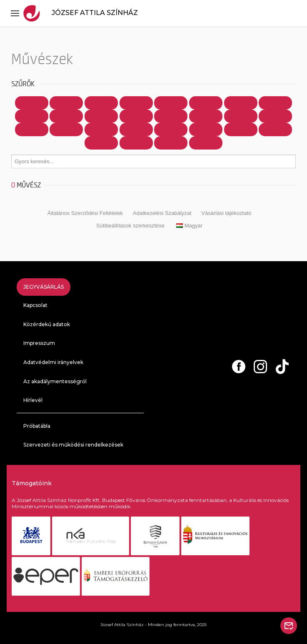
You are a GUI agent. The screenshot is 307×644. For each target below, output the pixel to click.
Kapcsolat (35, 305)
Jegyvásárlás (44, 287)
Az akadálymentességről (55, 381)
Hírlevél (33, 400)
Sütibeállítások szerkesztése (130, 226)
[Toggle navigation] (15, 13)
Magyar (189, 226)
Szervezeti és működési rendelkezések (73, 445)
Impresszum (39, 343)
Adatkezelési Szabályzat (162, 213)
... (206, 143)
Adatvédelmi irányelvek (53, 362)
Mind (32, 103)
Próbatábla (37, 426)
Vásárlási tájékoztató (226, 213)
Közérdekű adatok (47, 324)
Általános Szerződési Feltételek (85, 213)
